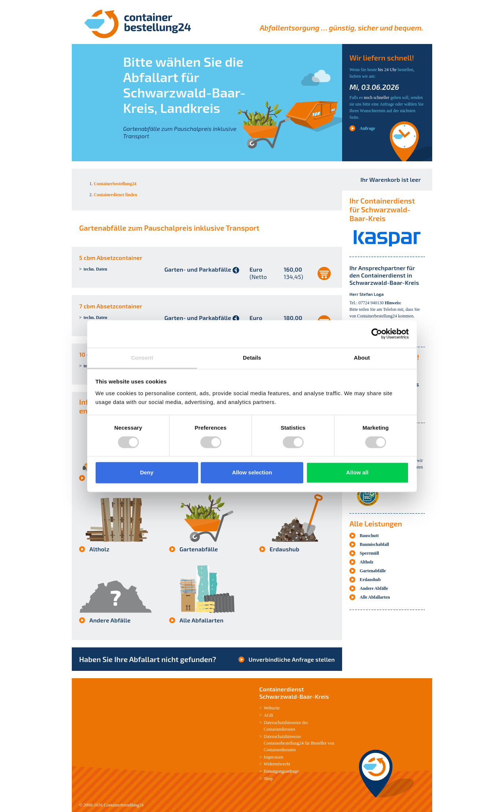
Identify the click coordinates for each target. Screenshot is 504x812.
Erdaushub (284, 549)
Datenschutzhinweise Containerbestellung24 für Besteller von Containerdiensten (299, 743)
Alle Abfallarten (201, 620)
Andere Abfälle (110, 620)
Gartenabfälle (199, 549)
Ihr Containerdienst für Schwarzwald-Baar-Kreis (382, 209)
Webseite (272, 708)
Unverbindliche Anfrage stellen (292, 659)
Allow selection (252, 473)
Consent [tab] (142, 358)
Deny (147, 473)
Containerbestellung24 (124, 805)
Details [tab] (252, 358)
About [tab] (362, 358)
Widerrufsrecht (277, 764)
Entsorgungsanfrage (281, 771)
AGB (268, 715)
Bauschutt (369, 536)
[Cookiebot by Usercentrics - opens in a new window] (377, 334)
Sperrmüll (369, 553)
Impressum (273, 757)
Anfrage (367, 128)
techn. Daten (95, 269)
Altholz (99, 549)
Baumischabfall (374, 544)
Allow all (357, 473)
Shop (268, 779)
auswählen (324, 273)
